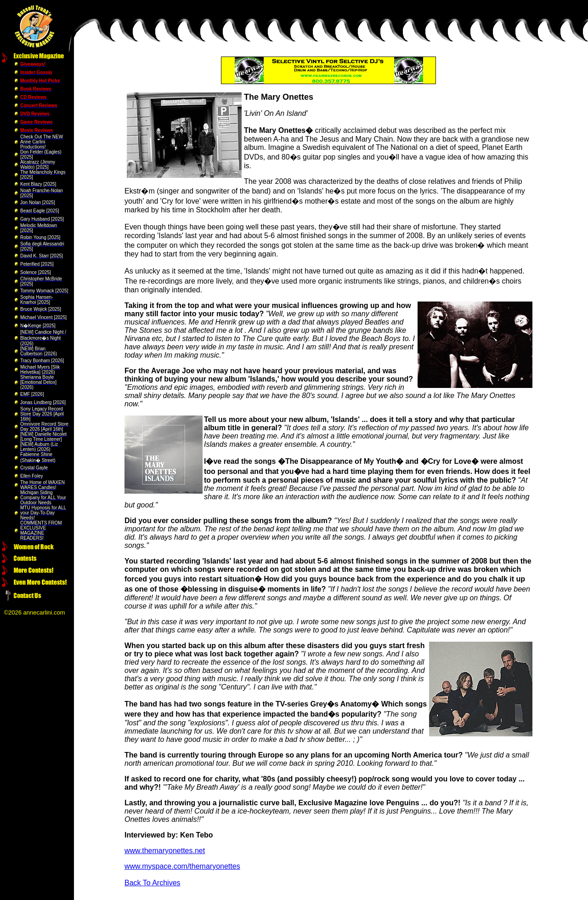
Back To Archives (153, 883)
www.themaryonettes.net (165, 851)
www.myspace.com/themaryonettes (182, 866)
